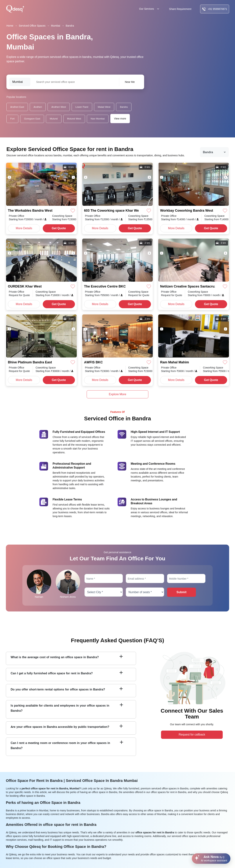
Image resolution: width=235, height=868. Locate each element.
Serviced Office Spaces (32, 26)
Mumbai (56, 26)
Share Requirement (180, 9)
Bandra (70, 26)
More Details (24, 228)
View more (120, 119)
